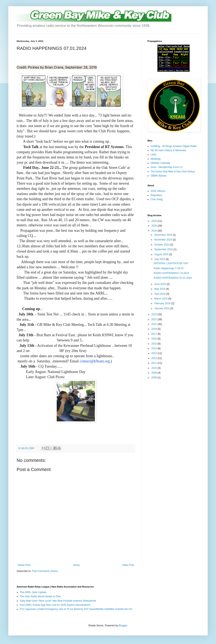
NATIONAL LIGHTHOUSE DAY (171, 263)
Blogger (123, 626)
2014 (155, 348)
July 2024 (160, 259)
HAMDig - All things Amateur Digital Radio (174, 146)
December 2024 (164, 235)
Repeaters (156, 195)
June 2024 (160, 284)
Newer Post (24, 565)
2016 (155, 339)
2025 (155, 226)
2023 (155, 314)
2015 (155, 344)
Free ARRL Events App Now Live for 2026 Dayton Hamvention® (55, 605)
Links (153, 155)
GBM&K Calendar (160, 163)
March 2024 (161, 299)
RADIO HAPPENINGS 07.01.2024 (173, 278)
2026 (155, 221)
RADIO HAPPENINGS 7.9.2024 (171, 273)
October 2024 (162, 245)
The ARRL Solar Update (33, 592)
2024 (155, 231)
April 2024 (160, 294)
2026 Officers (158, 191)
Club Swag (157, 199)
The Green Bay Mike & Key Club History (173, 172)
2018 (155, 329)
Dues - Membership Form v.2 (167, 167)
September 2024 (164, 249)
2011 (155, 363)
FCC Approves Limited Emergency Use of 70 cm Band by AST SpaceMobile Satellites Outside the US (76, 609)
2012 (155, 358)
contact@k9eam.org (95, 361)
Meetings (156, 159)
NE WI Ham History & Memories (168, 150)
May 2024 (160, 289)
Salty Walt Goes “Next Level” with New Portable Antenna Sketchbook (58, 601)
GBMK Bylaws (159, 176)
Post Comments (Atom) (45, 571)
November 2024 (164, 240)
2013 (155, 353)
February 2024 (163, 303)
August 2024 (162, 254)
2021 (155, 324)
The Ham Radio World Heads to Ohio (40, 596)
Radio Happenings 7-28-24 (169, 268)
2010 (155, 368)
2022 (155, 319)
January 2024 (162, 308)
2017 (155, 334)
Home (76, 565)
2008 (155, 378)
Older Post (128, 565)
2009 (155, 373)
